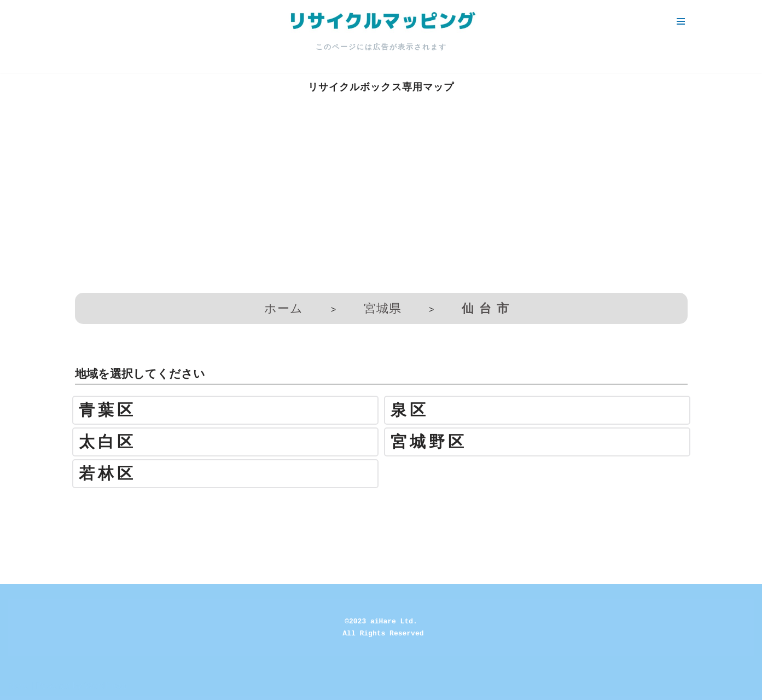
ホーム (284, 308)
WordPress (106, 685)
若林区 (107, 474)
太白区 (107, 442)
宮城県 (383, 308)
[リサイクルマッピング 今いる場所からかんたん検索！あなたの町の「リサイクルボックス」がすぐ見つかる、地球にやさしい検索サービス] (381, 21)
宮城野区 (429, 442)
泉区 (410, 410)
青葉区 (107, 410)
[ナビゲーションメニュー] (681, 21)
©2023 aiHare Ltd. (381, 621)
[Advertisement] (381, 205)
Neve (18, 685)
